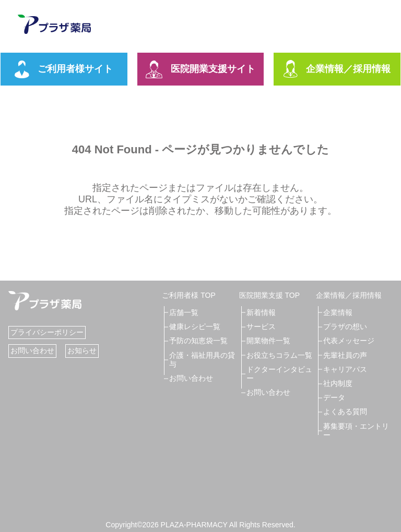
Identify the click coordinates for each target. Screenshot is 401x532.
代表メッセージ (349, 341)
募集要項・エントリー (356, 431)
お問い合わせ (32, 350)
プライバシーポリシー (47, 332)
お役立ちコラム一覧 (279, 355)
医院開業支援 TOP (269, 295)
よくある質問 (345, 412)
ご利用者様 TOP (188, 295)
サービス (261, 327)
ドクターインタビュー (279, 374)
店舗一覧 (184, 312)
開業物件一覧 (268, 341)
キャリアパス (345, 369)
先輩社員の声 (345, 355)
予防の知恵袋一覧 (198, 341)
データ (334, 397)
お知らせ (82, 350)
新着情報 (261, 312)
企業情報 (338, 312)
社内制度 (338, 383)
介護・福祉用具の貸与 (202, 360)
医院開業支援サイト (200, 69)
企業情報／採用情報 (337, 69)
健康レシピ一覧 (195, 327)
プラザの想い (345, 327)
